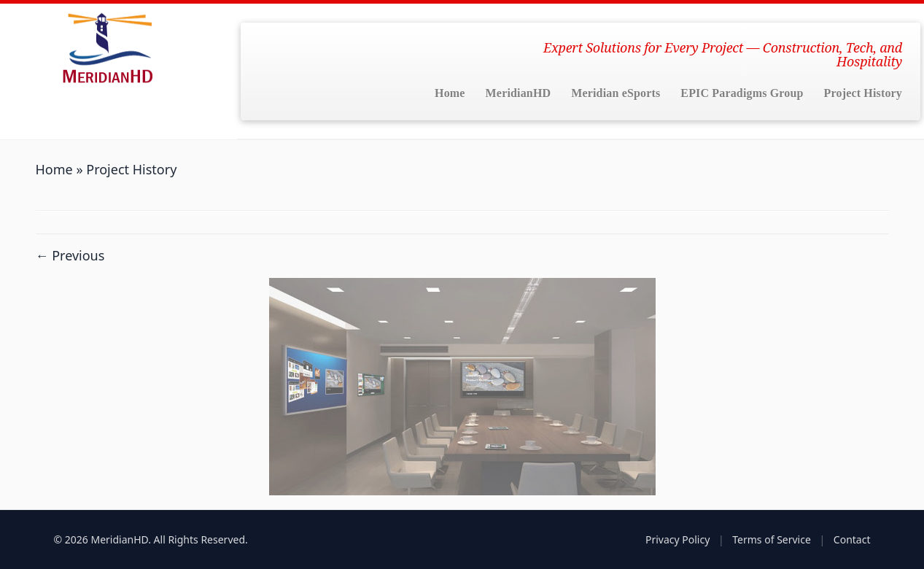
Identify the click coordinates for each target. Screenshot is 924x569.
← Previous (70, 255)
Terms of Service (772, 539)
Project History (863, 93)
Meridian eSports (616, 93)
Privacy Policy (678, 539)
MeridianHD (519, 93)
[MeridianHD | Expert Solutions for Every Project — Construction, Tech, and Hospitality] (106, 47)
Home (450, 93)
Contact (852, 539)
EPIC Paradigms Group (742, 93)
